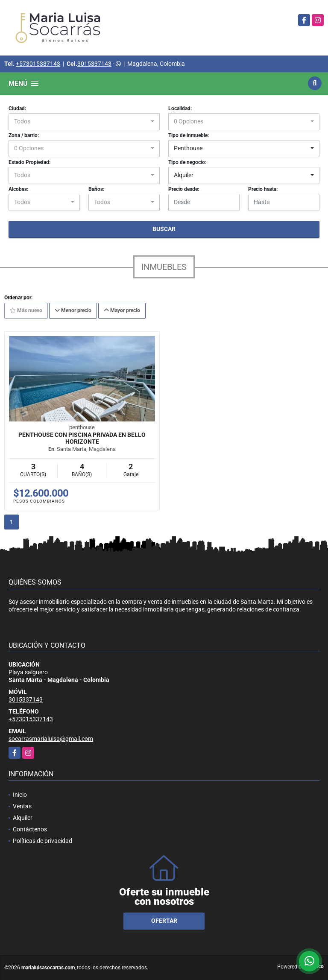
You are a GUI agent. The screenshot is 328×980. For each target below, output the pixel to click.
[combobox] (84, 122)
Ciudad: (17, 108)
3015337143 (94, 64)
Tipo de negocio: (187, 162)
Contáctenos (30, 829)
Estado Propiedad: (29, 162)
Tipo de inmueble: (189, 135)
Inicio (20, 795)
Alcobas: (18, 189)
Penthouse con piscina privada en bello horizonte (82, 438)
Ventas (22, 806)
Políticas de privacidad (42, 841)
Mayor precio (122, 310)
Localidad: (180, 108)
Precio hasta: (263, 189)
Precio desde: (184, 189)
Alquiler (23, 818)
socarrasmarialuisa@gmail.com (51, 739)
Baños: (96, 189)
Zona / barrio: (24, 135)
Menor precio (73, 310)
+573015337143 (38, 64)
